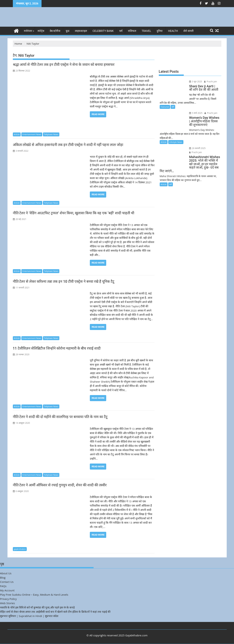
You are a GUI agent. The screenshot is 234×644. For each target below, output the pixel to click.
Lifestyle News (176, 142)
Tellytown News (51, 134)
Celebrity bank (103, 31)
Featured (165, 107)
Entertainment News (32, 134)
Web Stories (7, 603)
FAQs (3, 586)
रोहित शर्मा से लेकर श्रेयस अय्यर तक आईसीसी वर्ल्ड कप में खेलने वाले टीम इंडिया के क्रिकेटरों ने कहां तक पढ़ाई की (55, 612)
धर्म (121, 31)
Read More (98, 114)
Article (17, 134)
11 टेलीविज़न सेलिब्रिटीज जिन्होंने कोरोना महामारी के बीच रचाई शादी (57, 348)
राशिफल (132, 31)
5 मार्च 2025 (195, 113)
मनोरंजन (28, 31)
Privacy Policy (8, 599)
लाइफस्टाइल (81, 31)
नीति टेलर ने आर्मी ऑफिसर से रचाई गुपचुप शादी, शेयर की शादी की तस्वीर (60, 485)
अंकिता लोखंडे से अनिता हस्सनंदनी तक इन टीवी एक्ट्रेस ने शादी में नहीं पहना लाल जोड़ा (68, 145)
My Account (7, 590)
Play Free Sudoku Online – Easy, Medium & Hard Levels (34, 595)
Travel (146, 31)
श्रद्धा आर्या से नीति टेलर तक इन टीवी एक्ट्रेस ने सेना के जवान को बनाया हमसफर (64, 65)
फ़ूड (68, 31)
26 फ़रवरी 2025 (197, 148)
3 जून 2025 (195, 82)
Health (173, 31)
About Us (6, 573)
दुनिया (160, 31)
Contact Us (7, 582)
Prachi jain (210, 82)
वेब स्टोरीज (55, 31)
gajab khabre (20, 549)
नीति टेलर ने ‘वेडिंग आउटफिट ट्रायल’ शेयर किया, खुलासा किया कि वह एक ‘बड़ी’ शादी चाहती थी (74, 213)
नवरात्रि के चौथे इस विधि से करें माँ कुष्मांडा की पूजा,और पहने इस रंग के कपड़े (37, 607)
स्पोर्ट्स (41, 31)
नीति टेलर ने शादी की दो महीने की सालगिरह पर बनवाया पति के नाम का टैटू (60, 417)
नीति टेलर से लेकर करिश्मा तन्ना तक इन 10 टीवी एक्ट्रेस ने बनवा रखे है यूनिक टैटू (64, 281)
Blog (3, 578)
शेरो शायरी (188, 31)
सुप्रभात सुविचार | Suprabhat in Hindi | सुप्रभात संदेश (29, 616)
